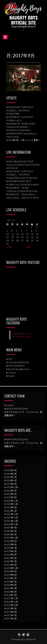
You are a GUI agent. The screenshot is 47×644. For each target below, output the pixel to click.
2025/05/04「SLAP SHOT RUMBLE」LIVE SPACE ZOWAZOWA (20, 110)
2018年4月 (11, 585)
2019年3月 (11, 558)
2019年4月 (11, 555)
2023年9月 (11, 491)
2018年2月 (11, 592)
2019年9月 (11, 541)
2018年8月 (11, 575)
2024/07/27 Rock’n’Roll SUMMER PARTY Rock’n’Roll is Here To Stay (22, 133)
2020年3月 (11, 531)
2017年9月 (11, 608)
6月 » (28, 247)
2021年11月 (12, 517)
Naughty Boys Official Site (24, 20)
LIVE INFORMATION (18, 362)
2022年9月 (11, 507)
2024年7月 (11, 477)
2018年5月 (11, 582)
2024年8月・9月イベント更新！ (24, 140)
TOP (10, 359)
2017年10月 (12, 605)
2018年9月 (11, 571)
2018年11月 (12, 568)
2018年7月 (11, 578)
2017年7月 (11, 615)
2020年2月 (11, 534)
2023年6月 (11, 494)
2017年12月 (12, 598)
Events (11, 376)
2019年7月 (11, 548)
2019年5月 (11, 551)
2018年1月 (11, 595)
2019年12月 (12, 538)
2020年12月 (12, 524)
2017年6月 (11, 619)
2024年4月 (11, 484)
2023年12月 (12, 487)
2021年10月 (12, 521)
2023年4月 (11, 497)
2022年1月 (11, 511)
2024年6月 (11, 480)
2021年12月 (12, 514)
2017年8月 (11, 612)
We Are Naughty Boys (19, 369)
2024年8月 (11, 474)
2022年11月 (12, 504)
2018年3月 (11, 588)
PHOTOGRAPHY (16, 366)
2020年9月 (11, 528)
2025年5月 (11, 470)
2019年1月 (11, 565)
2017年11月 (12, 602)
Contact (12, 373)
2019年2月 (11, 561)
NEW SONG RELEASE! (17, 409)
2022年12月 (12, 501)
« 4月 (9, 247)
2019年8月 (11, 544)
